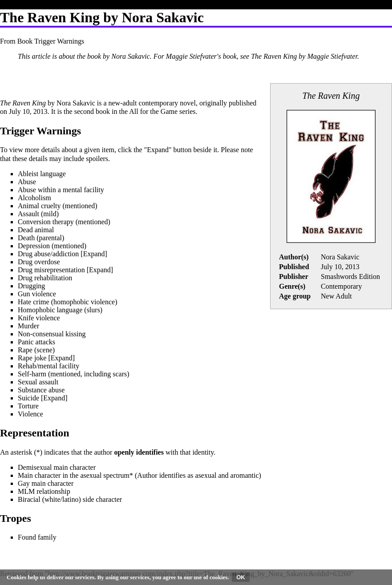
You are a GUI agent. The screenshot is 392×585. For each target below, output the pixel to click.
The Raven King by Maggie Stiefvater (304, 56)
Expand (94, 254)
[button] (94, 254)
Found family (37, 537)
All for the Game (153, 111)
